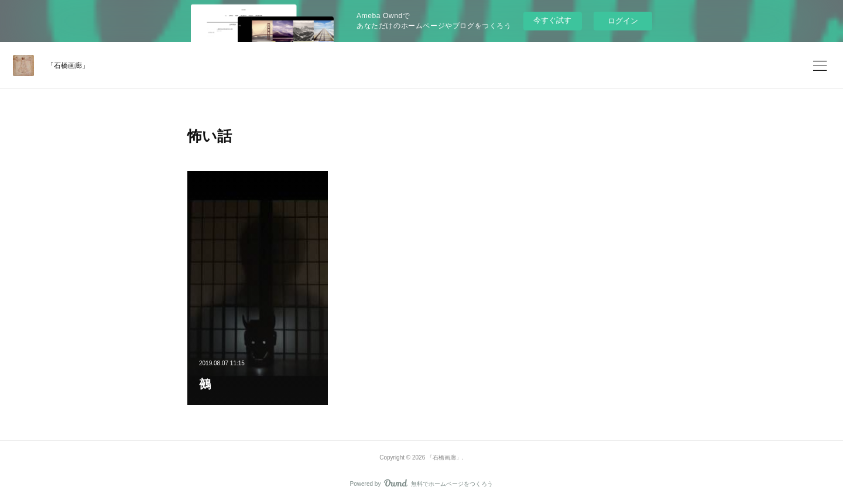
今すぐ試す (552, 20)
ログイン (623, 21)
